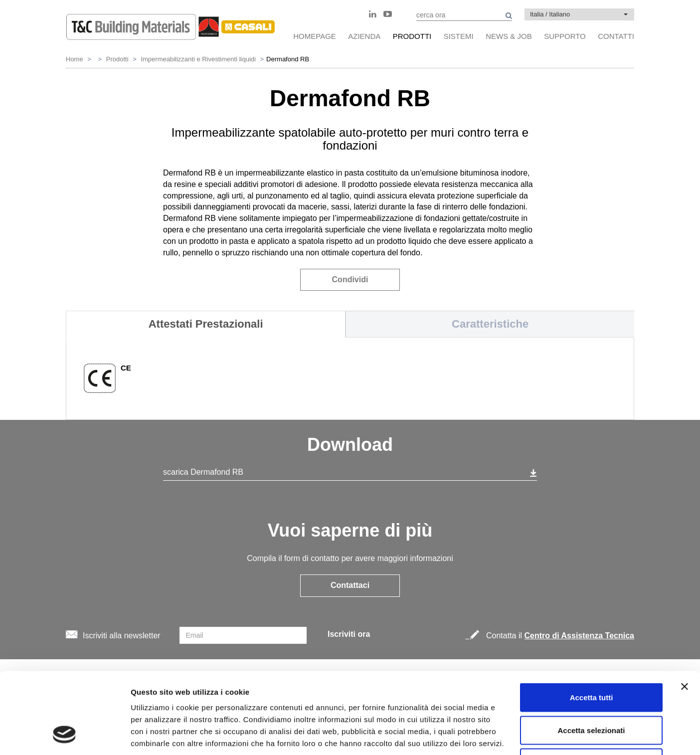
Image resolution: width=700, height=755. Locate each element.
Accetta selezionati (591, 657)
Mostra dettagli (525, 735)
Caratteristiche (490, 324)
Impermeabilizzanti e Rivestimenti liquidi (198, 59)
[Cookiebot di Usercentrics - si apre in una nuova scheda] (65, 736)
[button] (579, 14)
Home (75, 59)
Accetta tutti (592, 624)
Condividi (350, 280)
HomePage (315, 36)
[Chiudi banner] (685, 613)
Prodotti (117, 59)
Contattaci (350, 585)
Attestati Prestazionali (206, 324)
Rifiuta (592, 689)
